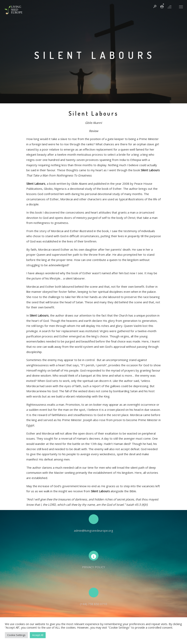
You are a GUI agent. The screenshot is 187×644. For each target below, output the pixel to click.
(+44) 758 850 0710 (93, 604)
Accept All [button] (38, 635)
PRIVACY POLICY (94, 567)
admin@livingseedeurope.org (93, 530)
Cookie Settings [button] (16, 635)
